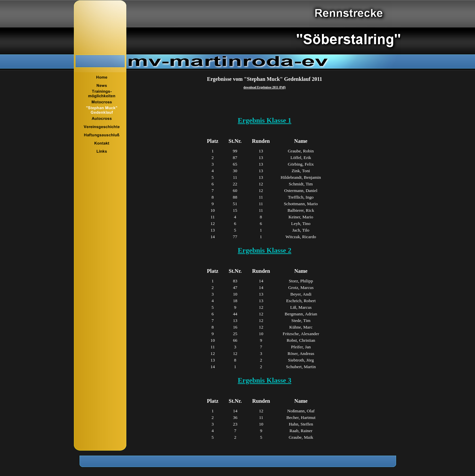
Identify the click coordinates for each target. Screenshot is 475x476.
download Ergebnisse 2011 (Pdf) (265, 87)
